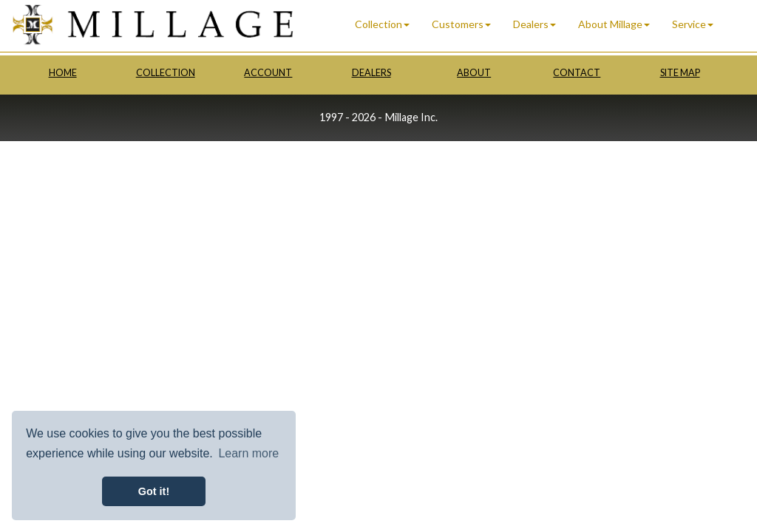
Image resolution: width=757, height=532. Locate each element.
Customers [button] (461, 24)
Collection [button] (382, 24)
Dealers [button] (534, 24)
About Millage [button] (614, 24)
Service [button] (693, 24)
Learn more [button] (248, 453)
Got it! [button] (154, 491)
